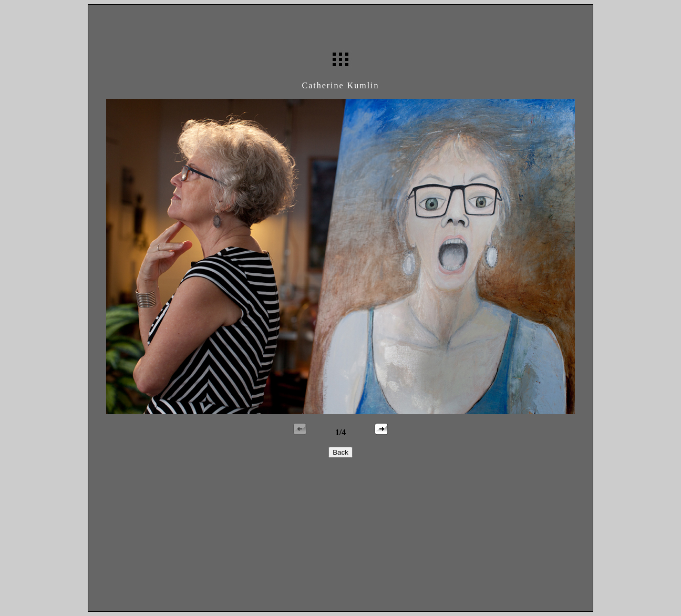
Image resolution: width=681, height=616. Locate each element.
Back (340, 452)
